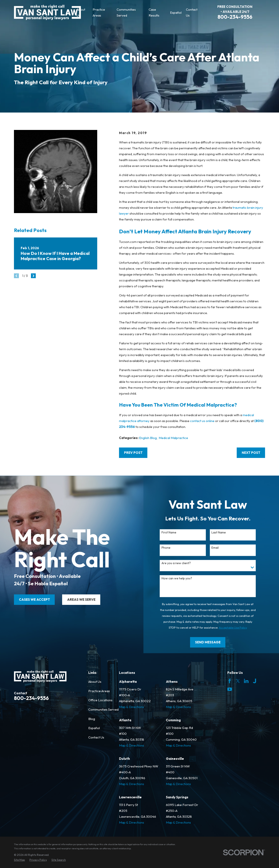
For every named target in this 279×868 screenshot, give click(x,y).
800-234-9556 (235, 17)
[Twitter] (238, 681)
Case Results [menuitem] (154, 12)
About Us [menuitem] (81, 12)
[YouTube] (230, 689)
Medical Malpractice (173, 438)
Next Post (251, 453)
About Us (95, 682)
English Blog (148, 438)
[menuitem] (19, 860)
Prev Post (133, 453)
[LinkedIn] (246, 681)
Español (94, 728)
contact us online (202, 421)
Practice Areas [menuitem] (99, 12)
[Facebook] (230, 681)
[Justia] (254, 681)
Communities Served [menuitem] (126, 12)
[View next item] (33, 276)
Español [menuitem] (176, 13)
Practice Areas (99, 691)
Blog (92, 719)
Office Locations (100, 700)
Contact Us (96, 737)
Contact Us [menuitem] (192, 12)
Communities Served (103, 709)
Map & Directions (132, 707)
